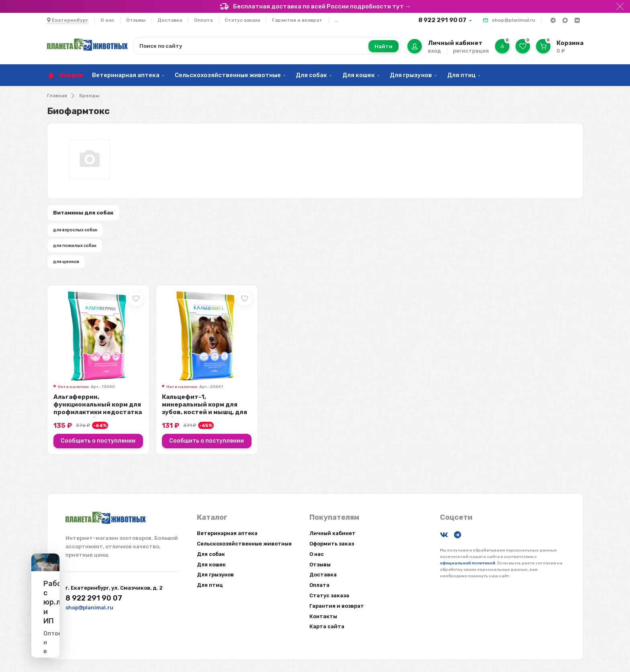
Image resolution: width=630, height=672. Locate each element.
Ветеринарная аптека (126, 75)
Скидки (71, 75)
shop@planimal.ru (513, 20)
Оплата (203, 20)
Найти (384, 46)
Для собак (311, 75)
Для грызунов (411, 75)
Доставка (170, 20)
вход (434, 51)
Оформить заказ (332, 544)
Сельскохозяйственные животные (228, 75)
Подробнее (112, 637)
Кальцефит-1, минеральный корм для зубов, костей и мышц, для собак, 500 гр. (205, 423)
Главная (57, 96)
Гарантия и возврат (297, 20)
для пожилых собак (81, 254)
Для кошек (359, 75)
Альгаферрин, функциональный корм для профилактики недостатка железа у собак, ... (98, 423)
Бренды (89, 96)
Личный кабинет (332, 533)
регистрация (471, 51)
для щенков (72, 274)
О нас (107, 20)
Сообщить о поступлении (98, 455)
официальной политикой (468, 563)
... (336, 20)
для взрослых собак (82, 235)
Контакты (323, 616)
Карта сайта (327, 626)
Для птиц (461, 75)
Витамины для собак (90, 214)
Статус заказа (242, 20)
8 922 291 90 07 (442, 20)
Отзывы (136, 20)
